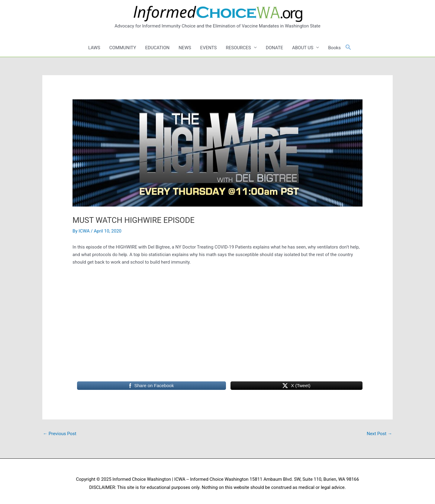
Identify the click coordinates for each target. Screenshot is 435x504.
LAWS (94, 48)
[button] (348, 48)
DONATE (274, 48)
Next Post (379, 434)
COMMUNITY (123, 48)
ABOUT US (303, 48)
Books (334, 48)
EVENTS (209, 48)
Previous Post (60, 434)
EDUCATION (157, 48)
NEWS (185, 48)
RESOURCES (238, 48)
